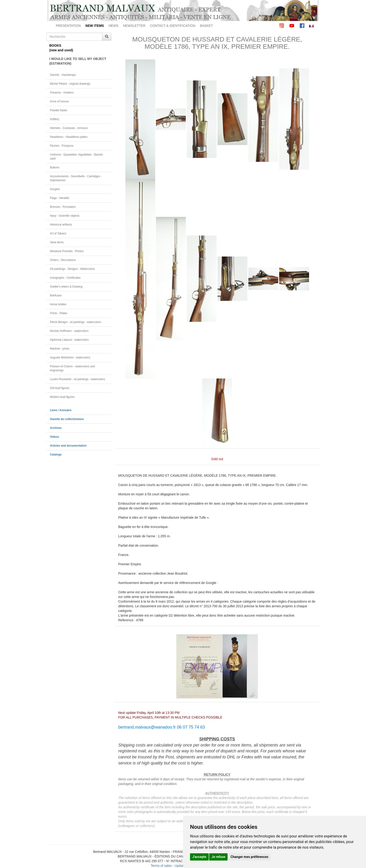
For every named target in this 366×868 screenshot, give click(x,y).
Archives (56, 428)
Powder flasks (59, 110)
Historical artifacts (61, 225)
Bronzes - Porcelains (63, 207)
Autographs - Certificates (65, 278)
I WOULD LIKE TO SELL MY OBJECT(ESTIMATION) (78, 61)
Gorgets (55, 189)
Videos (55, 437)
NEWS (113, 26)
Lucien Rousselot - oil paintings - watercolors (77, 379)
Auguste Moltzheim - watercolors (70, 358)
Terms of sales (161, 866)
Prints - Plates (59, 313)
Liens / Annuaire (61, 410)
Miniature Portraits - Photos (67, 251)
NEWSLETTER (134, 26)
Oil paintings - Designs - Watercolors (72, 269)
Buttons (55, 167)
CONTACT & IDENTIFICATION (173, 26)
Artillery (55, 119)
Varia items (57, 242)
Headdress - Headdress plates (69, 137)
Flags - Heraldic (60, 198)
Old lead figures (60, 388)
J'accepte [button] (199, 857)
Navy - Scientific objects (65, 216)
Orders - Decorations (63, 260)
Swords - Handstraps (63, 75)
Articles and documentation (68, 446)
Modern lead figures (62, 397)
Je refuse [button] (218, 857)
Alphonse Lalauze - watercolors (69, 340)
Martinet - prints (60, 349)
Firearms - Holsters (62, 93)
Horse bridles (58, 304)
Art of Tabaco (58, 233)
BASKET (206, 26)
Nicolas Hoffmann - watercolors (69, 331)
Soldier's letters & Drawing (66, 287)
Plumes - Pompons (62, 146)
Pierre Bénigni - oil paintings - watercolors (76, 322)
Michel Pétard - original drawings (70, 84)
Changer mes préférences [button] (250, 857)
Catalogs (56, 455)
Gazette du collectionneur (67, 419)
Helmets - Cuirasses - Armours (69, 128)
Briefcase (56, 295)
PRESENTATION (68, 26)
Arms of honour (59, 101)
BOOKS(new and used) (61, 48)
